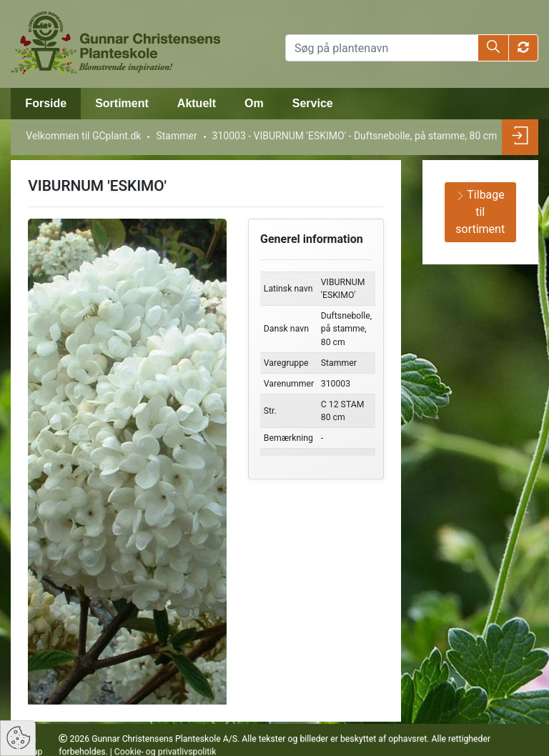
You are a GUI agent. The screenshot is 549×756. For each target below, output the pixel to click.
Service (313, 103)
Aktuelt (197, 103)
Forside (46, 103)
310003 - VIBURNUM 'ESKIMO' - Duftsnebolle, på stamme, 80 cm (355, 136)
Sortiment (122, 103)
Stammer (176, 136)
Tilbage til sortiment (480, 212)
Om (254, 103)
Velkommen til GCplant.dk (83, 136)
